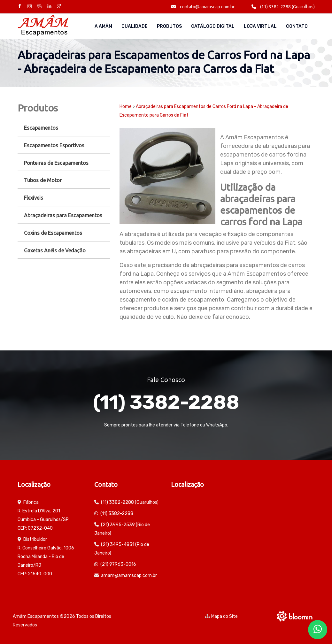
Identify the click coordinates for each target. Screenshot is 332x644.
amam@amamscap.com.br (129, 575)
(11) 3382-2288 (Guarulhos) (283, 7)
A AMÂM (103, 26)
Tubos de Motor (43, 180)
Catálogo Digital (213, 26)
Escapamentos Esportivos (54, 145)
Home (126, 107)
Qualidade (135, 26)
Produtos (169, 26)
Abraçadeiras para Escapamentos (63, 215)
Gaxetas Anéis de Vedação (55, 250)
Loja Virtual (260, 26)
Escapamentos (41, 128)
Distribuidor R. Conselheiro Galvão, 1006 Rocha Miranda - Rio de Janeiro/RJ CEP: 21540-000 (46, 557)
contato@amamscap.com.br (203, 7)
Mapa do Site (221, 616)
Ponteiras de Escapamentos (56, 163)
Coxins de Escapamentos (53, 233)
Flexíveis (34, 198)
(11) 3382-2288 (166, 402)
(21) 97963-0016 (118, 564)
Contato (297, 26)
